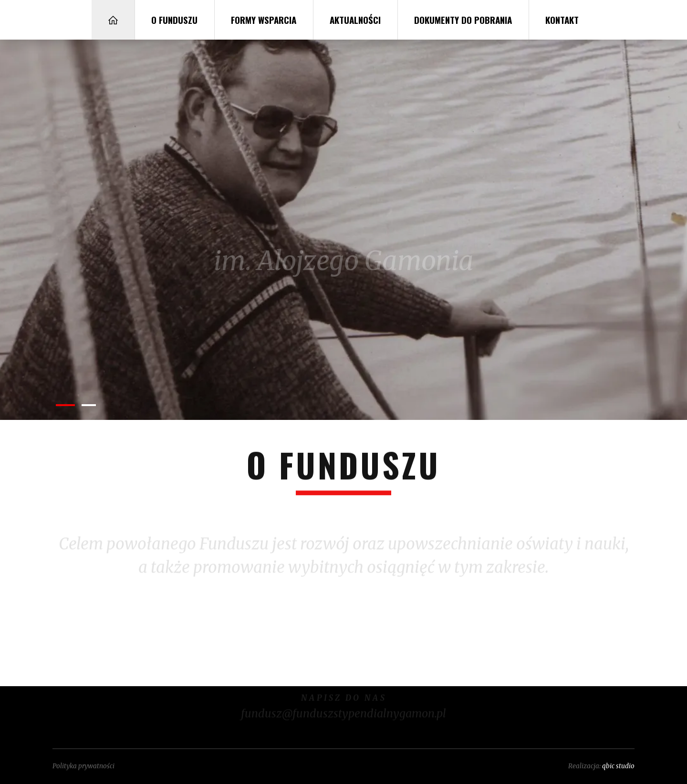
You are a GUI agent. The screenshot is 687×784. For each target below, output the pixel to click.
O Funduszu (174, 20)
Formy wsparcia (264, 20)
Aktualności (355, 20)
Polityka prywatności (83, 766)
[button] (65, 405)
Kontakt (562, 20)
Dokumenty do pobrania (463, 20)
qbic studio (618, 766)
